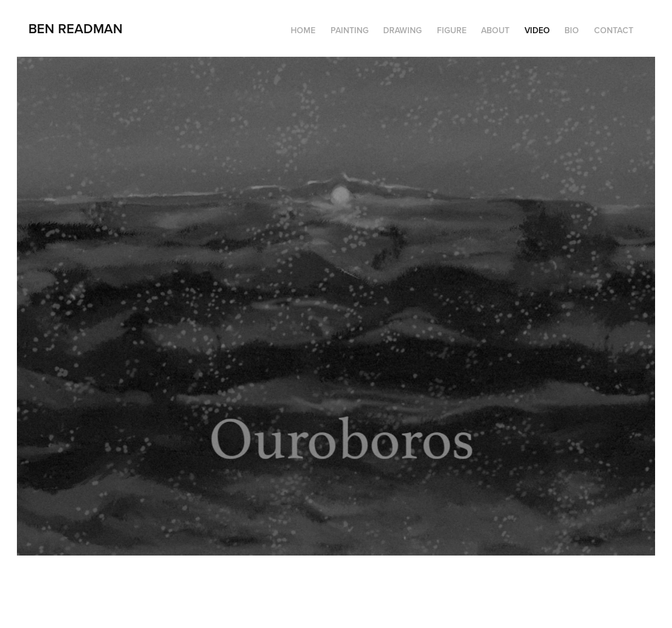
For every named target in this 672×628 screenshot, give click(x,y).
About (495, 30)
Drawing (402, 30)
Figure (452, 30)
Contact (614, 30)
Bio (572, 30)
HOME (303, 30)
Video (537, 30)
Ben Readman (76, 28)
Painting (350, 30)
